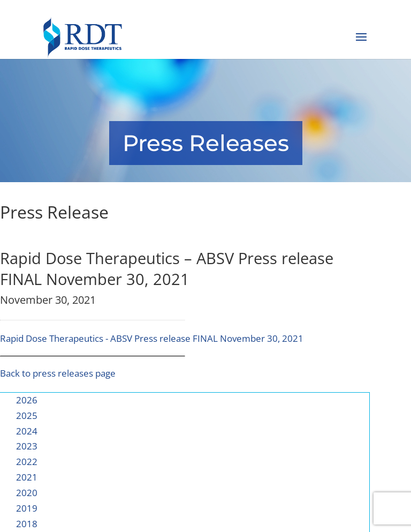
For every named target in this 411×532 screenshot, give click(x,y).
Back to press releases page (58, 373)
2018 (27, 524)
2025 (27, 415)
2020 (27, 493)
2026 (27, 400)
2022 (27, 462)
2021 (27, 477)
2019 (27, 508)
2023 (27, 446)
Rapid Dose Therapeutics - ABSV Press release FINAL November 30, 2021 (152, 338)
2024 (27, 431)
